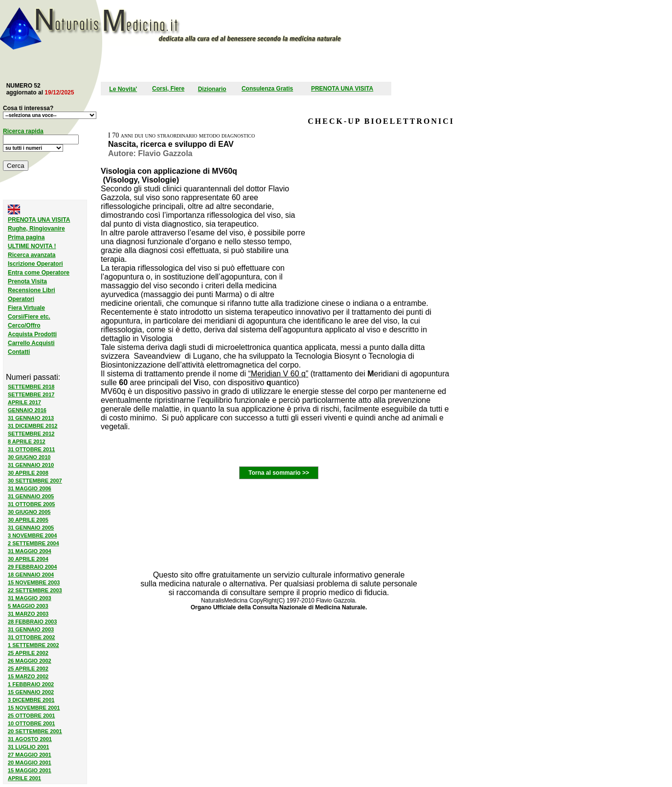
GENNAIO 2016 (27, 410)
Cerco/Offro (24, 325)
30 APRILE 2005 (28, 520)
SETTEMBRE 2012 (31, 434)
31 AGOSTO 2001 (30, 739)
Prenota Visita (27, 281)
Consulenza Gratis (267, 89)
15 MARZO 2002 (28, 676)
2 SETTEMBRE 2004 (34, 543)
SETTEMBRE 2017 (31, 394)
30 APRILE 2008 (28, 473)
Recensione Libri (32, 290)
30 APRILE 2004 (28, 559)
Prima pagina (26, 237)
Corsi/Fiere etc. (29, 317)
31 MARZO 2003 (28, 614)
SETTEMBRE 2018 (31, 387)
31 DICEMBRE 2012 (33, 426)
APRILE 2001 (24, 778)
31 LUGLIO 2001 (28, 747)
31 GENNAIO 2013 (31, 418)
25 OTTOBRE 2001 (31, 716)
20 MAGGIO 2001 (30, 763)
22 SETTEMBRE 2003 (35, 590)
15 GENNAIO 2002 (31, 692)
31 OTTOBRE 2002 (31, 637)
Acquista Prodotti (32, 334)
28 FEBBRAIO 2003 (32, 622)
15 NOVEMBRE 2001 (34, 708)
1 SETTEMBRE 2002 (34, 645)
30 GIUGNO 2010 (29, 457)
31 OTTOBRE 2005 (31, 504)
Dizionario (212, 89)
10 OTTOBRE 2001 (31, 723)
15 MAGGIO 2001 (30, 770)
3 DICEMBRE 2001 (31, 700)
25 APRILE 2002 (28, 653)
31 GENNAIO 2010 (31, 465)
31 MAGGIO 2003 (30, 598)
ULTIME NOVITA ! (32, 246)
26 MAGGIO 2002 (30, 661)
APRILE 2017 (24, 402)
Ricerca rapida (23, 131)
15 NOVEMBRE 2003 (34, 582)
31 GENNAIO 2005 (31, 496)
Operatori (21, 299)
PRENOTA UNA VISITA (342, 89)
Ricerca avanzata (32, 255)
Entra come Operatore (39, 273)
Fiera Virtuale (26, 308)
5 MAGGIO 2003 (28, 606)
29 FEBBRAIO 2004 (32, 567)
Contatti (19, 352)
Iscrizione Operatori (35, 264)
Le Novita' (123, 89)
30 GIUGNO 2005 (29, 512)
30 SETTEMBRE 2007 (35, 481)
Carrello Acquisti (31, 343)
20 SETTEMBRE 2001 (35, 731)
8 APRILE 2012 (27, 441)
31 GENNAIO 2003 (31, 629)
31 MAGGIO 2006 (30, 488)
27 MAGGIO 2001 (30, 755)
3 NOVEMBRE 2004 (32, 535)
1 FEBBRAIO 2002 (31, 684)
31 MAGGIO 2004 (30, 551)
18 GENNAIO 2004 (31, 575)
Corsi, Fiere (168, 89)
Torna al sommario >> (279, 473)
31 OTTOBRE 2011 (31, 449)
